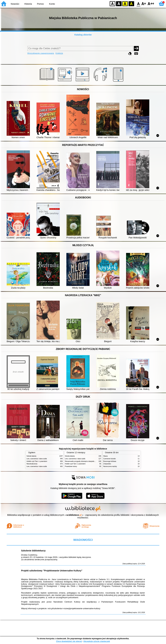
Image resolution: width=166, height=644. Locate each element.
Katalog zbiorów (83, 35)
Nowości (15, 4)
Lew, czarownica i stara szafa (37, 459)
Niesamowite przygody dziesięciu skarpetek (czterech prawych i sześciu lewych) (93, 461)
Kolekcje (59, 53)
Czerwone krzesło (110, 459)
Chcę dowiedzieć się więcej (69, 641)
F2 (151, 3)
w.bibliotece (74, 515)
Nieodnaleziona (32, 464)
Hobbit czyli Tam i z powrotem (37, 461)
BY (131, 3)
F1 (144, 3)
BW (119, 3)
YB (125, 3)
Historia (28, 4)
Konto (52, 4)
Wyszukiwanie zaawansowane (41, 53)
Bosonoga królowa (110, 461)
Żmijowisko (107, 464)
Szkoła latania (31, 456)
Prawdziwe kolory (71, 466)
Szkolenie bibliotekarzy (33, 551)
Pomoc (40, 4)
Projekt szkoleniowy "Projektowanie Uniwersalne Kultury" (52, 571)
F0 (138, 3)
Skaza (106, 456)
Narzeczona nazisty (110, 466)
